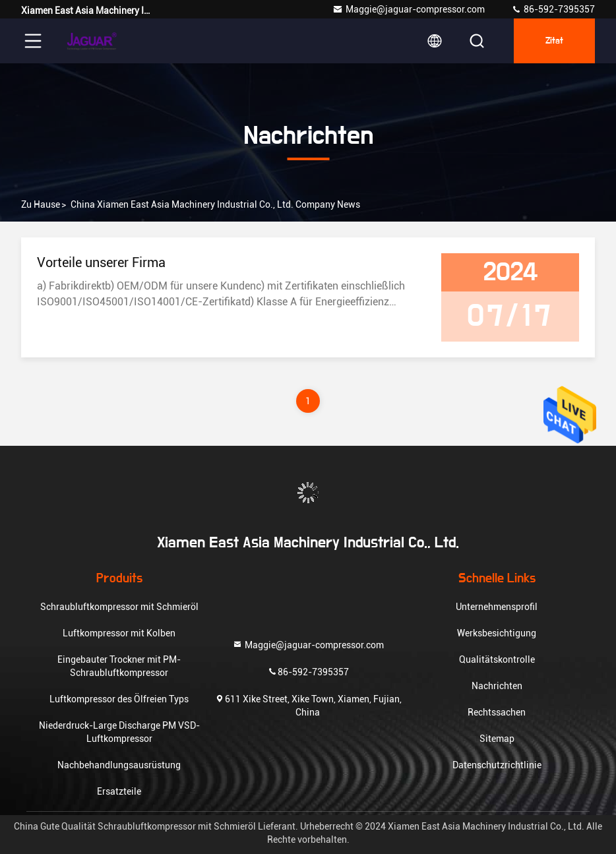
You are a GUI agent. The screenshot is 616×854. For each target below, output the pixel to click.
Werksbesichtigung (497, 633)
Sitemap (497, 739)
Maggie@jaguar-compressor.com (409, 9)
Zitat (554, 41)
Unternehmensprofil (497, 607)
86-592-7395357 (553, 9)
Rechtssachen (497, 712)
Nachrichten (497, 686)
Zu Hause (41, 204)
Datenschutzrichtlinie (497, 765)
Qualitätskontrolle (497, 659)
